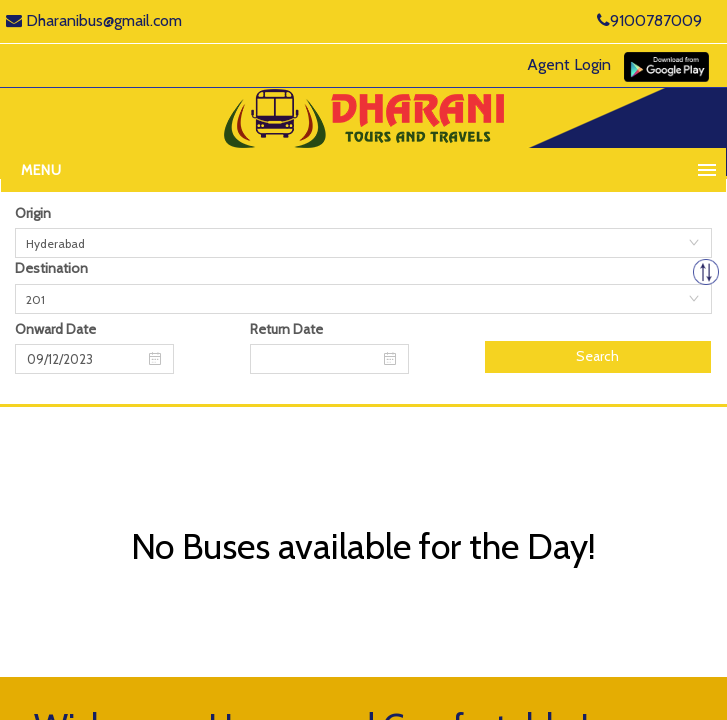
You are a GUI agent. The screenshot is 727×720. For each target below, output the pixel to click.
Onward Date (55, 329)
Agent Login (569, 64)
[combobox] (363, 243)
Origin (33, 213)
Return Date (286, 329)
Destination (51, 268)
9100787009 (649, 20)
